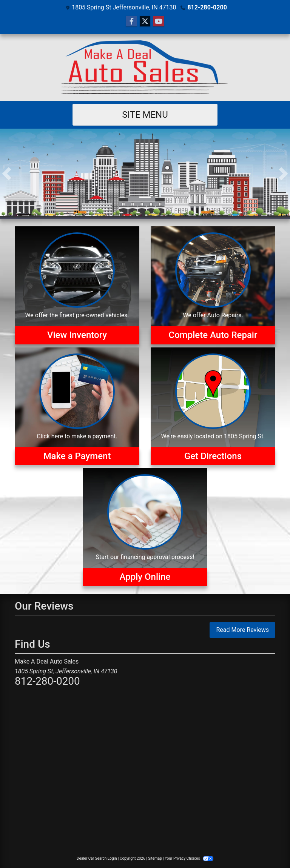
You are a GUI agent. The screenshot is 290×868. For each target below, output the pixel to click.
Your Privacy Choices (189, 858)
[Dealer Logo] (145, 67)
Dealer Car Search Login (97, 858)
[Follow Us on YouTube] (159, 22)
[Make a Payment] (77, 406)
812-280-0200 (207, 7)
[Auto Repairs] (213, 285)
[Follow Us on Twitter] (145, 22)
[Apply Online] (145, 527)
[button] (7, 174)
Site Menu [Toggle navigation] (145, 115)
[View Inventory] (77, 285)
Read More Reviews (242, 630)
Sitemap (155, 858)
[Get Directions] (213, 406)
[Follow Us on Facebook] (131, 22)
